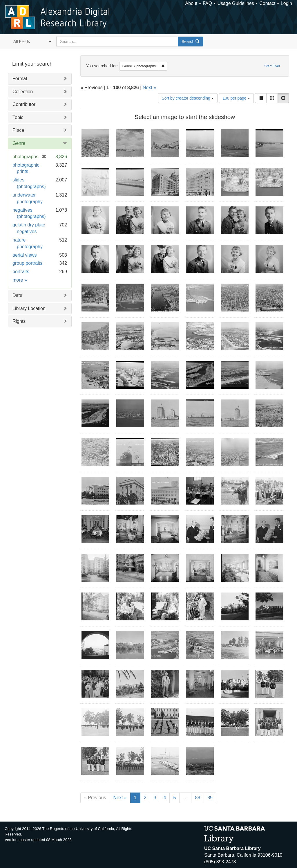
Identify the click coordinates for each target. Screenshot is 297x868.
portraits (21, 272)
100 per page (236, 98)
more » (20, 280)
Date (17, 295)
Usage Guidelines (236, 3)
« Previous (95, 798)
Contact (267, 3)
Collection (23, 92)
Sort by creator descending (188, 98)
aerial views (25, 255)
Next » (149, 88)
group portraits (27, 263)
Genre (19, 143)
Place (18, 130)
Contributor (24, 104)
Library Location (29, 308)
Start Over (272, 66)
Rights (19, 321)
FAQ (207, 3)
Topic (18, 117)
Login (286, 3)
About (191, 3)
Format (20, 79)
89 (210, 798)
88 (198, 798)
